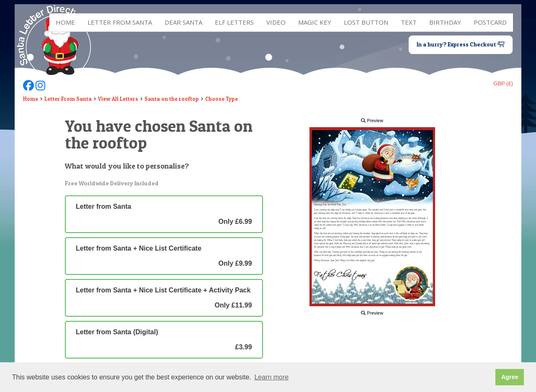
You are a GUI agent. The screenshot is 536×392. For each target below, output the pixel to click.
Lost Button (366, 22)
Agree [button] (510, 377)
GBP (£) (503, 83)
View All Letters (118, 99)
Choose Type (222, 99)
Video (276, 22)
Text (409, 22)
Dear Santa (183, 22)
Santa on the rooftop (172, 99)
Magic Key (315, 22)
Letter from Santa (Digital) (164, 340)
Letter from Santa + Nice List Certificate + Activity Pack (164, 298)
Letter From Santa (68, 99)
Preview (372, 120)
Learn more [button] (271, 377)
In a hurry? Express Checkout (461, 44)
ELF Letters (234, 22)
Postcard (490, 22)
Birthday (445, 22)
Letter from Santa (120, 22)
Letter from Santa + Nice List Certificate (164, 256)
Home (65, 22)
